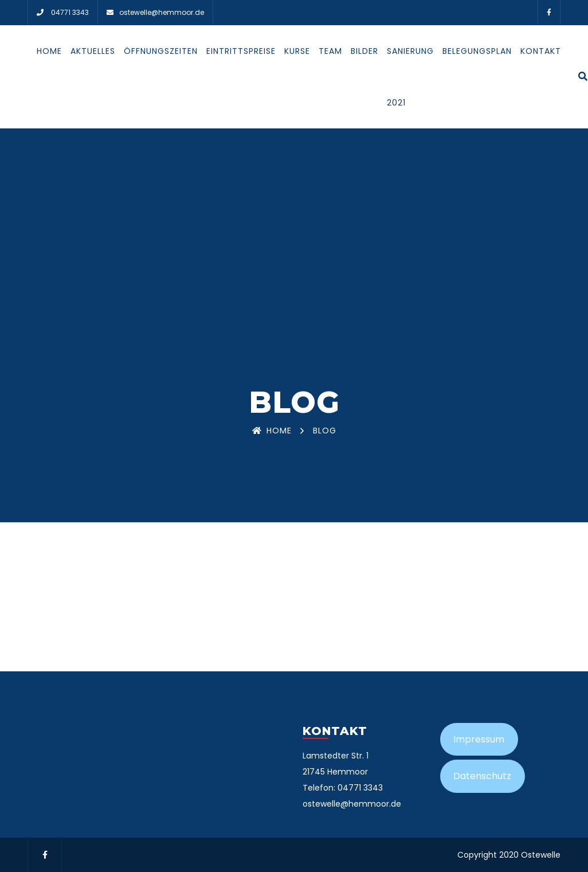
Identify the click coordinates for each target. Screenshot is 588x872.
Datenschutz (482, 776)
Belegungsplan (477, 51)
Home (49, 51)
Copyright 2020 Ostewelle (509, 855)
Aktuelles (93, 51)
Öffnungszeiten (161, 51)
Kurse (297, 51)
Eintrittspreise (241, 51)
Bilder (364, 51)
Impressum (479, 739)
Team (330, 51)
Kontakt (541, 51)
